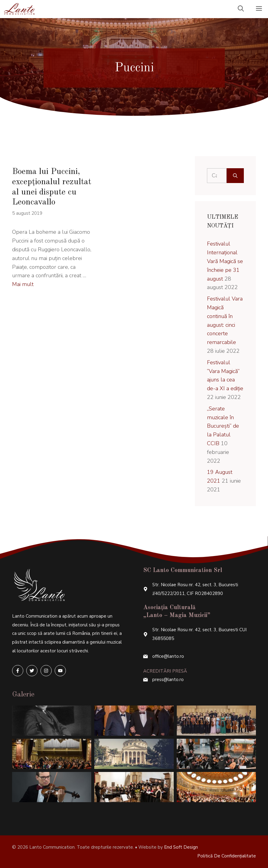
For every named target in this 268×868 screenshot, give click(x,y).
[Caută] (235, 176)
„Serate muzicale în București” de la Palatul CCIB (223, 426)
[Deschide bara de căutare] (241, 9)
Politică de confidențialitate (227, 856)
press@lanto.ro (168, 680)
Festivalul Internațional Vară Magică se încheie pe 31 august (225, 261)
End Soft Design (181, 847)
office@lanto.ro (168, 656)
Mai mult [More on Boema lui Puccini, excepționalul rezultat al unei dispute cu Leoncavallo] (23, 284)
